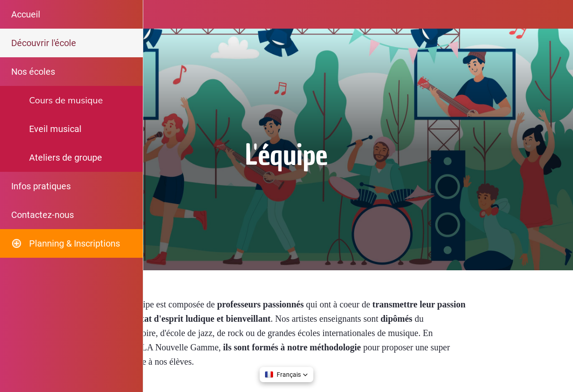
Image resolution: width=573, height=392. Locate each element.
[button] (286, 375)
